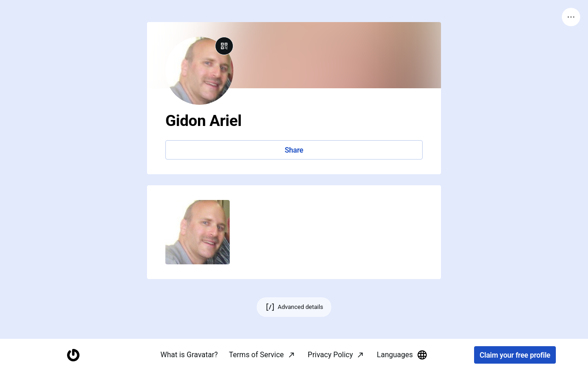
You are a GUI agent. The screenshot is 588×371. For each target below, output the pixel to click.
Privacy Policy (331, 355)
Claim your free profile (515, 355)
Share (294, 150)
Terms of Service (256, 355)
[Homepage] (73, 355)
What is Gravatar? (189, 355)
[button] (198, 232)
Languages (402, 355)
